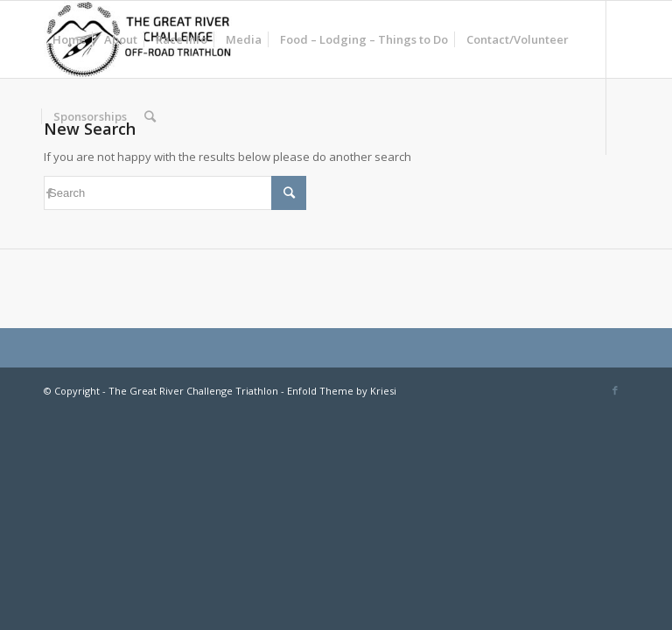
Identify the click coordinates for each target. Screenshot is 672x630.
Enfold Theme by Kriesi (342, 391)
